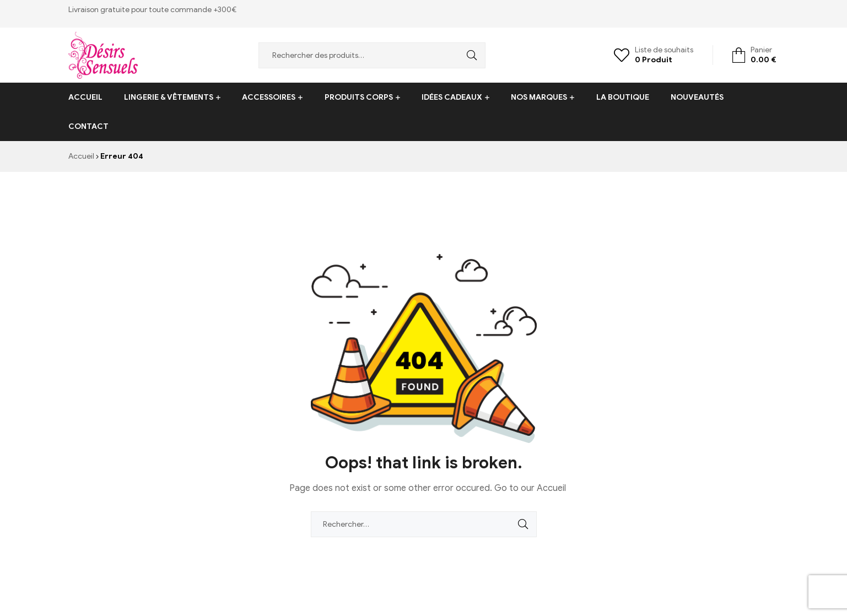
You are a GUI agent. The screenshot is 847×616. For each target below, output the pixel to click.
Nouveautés (697, 97)
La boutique (623, 97)
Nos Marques (539, 97)
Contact (88, 126)
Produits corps (359, 97)
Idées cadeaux (452, 97)
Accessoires (269, 97)
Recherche (469, 55)
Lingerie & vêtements (169, 97)
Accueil (85, 97)
